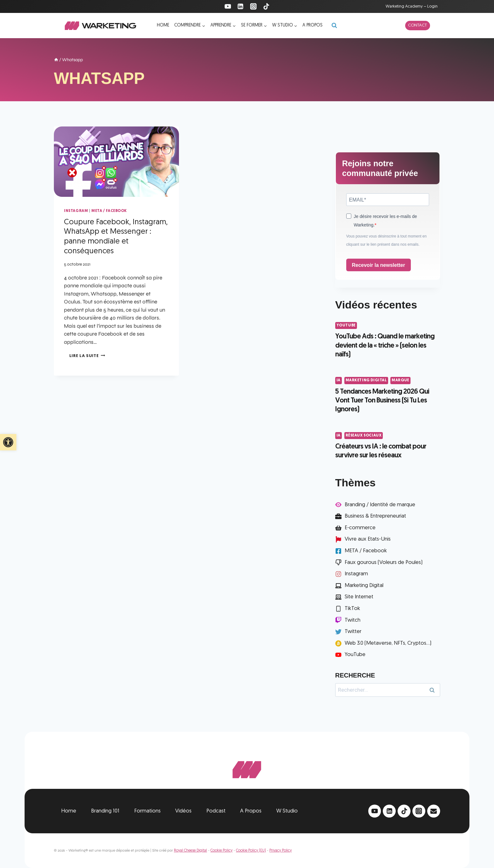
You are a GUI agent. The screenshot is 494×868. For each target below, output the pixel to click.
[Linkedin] (241, 6)
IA (339, 380)
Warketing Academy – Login (412, 6)
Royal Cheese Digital (190, 851)
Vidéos (183, 811)
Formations (147, 811)
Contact (417, 25)
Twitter (353, 632)
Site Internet (359, 597)
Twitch (353, 620)
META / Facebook (109, 211)
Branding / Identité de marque (380, 505)
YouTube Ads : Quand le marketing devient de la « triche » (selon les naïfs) (385, 346)
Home (163, 25)
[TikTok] (266, 6)
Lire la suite (87, 356)
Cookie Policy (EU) (251, 851)
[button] (8, 442)
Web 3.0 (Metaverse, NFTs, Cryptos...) (388, 643)
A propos (313, 25)
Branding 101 (105, 811)
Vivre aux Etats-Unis (368, 539)
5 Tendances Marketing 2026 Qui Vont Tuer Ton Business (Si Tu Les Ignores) (382, 401)
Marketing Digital (366, 380)
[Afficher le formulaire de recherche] (334, 26)
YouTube (346, 325)
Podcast (216, 811)
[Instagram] (253, 6)
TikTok (352, 609)
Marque (400, 380)
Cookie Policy (221, 851)
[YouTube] (228, 6)
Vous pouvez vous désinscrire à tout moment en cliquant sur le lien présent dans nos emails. (386, 240)
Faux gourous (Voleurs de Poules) (384, 563)
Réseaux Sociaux (364, 436)
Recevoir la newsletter (379, 265)
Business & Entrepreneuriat (375, 516)
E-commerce (360, 528)
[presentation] (116, 162)
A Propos (251, 811)
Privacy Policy (281, 851)
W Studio (287, 811)
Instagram (76, 211)
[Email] (434, 811)
